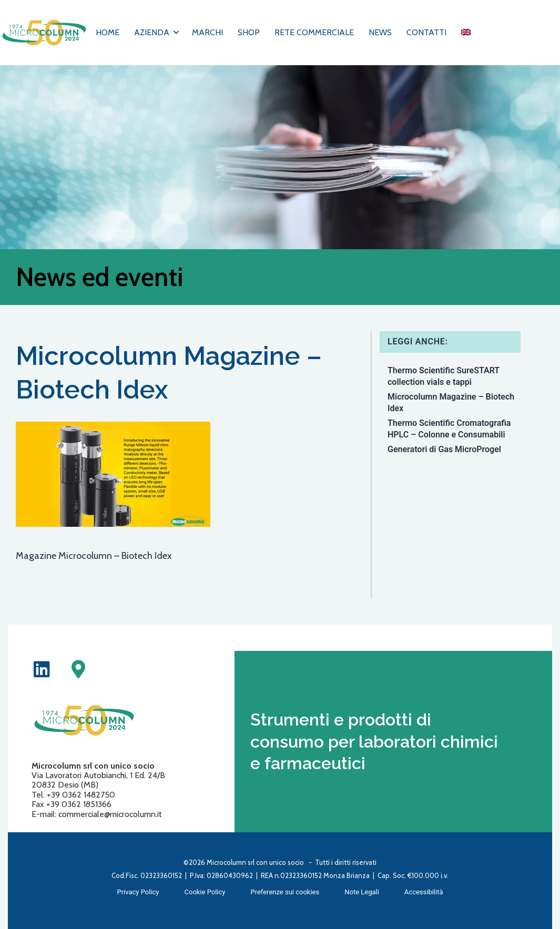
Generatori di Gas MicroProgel (444, 449)
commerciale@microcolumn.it (110, 814)
